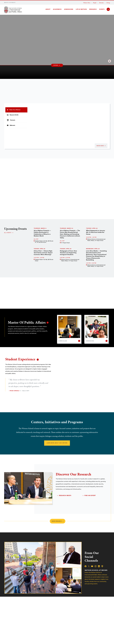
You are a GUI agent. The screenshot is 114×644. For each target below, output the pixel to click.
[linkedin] (100, 566)
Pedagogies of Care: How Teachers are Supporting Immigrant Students (68, 253)
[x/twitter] (90, 566)
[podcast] (103, 566)
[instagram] (96, 566)
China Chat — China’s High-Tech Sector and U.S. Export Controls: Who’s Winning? (43, 253)
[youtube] (93, 566)
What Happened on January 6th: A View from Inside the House (96, 232)
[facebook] (86, 566)
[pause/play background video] (110, 61)
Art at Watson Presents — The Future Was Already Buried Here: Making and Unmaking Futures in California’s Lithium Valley (70, 234)
